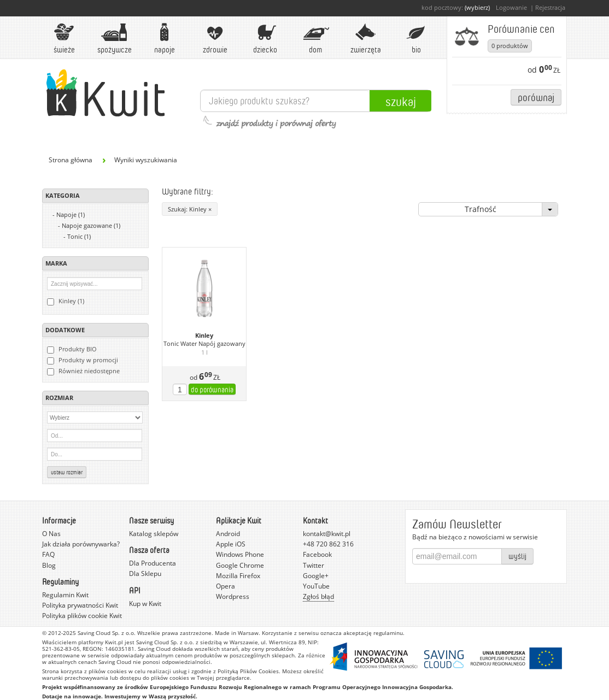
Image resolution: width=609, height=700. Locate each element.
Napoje (165, 39)
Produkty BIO (72, 349)
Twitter (314, 565)
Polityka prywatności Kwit (80, 605)
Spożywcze (115, 39)
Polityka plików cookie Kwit (82, 616)
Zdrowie (215, 39)
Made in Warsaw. (238, 633)
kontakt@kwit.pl (327, 534)
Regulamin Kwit (65, 595)
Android (228, 534)
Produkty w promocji (83, 360)
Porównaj (536, 97)
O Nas (51, 534)
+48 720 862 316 (328, 544)
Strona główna (71, 160)
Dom (315, 39)
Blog (49, 565)
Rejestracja (550, 7)
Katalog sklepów (154, 534)
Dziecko (265, 39)
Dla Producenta (153, 563)
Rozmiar (59, 398)
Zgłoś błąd (318, 596)
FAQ (48, 554)
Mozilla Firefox (238, 576)
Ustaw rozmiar (67, 472)
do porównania (212, 389)
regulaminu (388, 633)
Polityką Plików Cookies (248, 671)
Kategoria (63, 195)
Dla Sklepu (145, 573)
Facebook (317, 554)
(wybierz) (477, 7)
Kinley (204, 336)
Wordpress (233, 596)
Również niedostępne (83, 371)
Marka (56, 263)
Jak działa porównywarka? (81, 544)
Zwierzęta (366, 39)
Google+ (316, 576)
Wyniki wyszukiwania (146, 160)
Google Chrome (240, 565)
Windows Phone (240, 554)
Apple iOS (231, 544)
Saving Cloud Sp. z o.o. (107, 633)
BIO (416, 39)
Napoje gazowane (91, 225)
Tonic (79, 236)
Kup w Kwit (145, 604)
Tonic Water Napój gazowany (204, 344)
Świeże (64, 39)
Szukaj (401, 101)
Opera (226, 586)
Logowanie (511, 7)
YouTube (316, 586)
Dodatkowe (65, 330)
